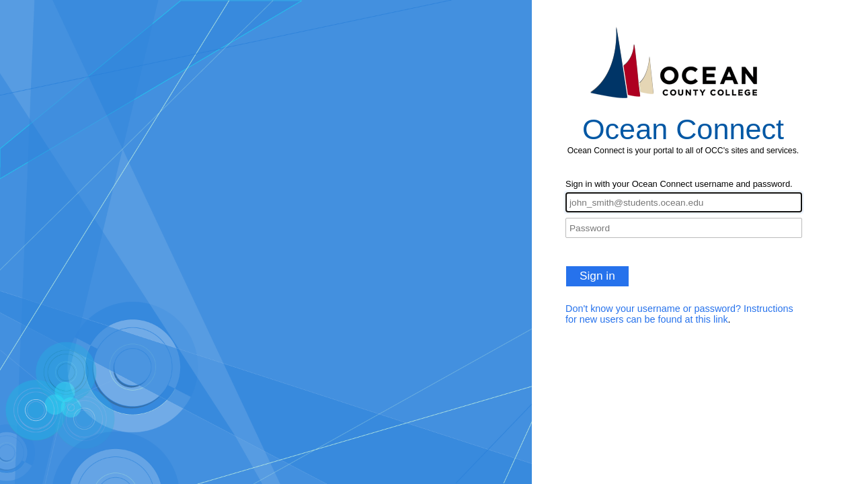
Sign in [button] (597, 276)
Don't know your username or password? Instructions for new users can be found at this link (679, 314)
